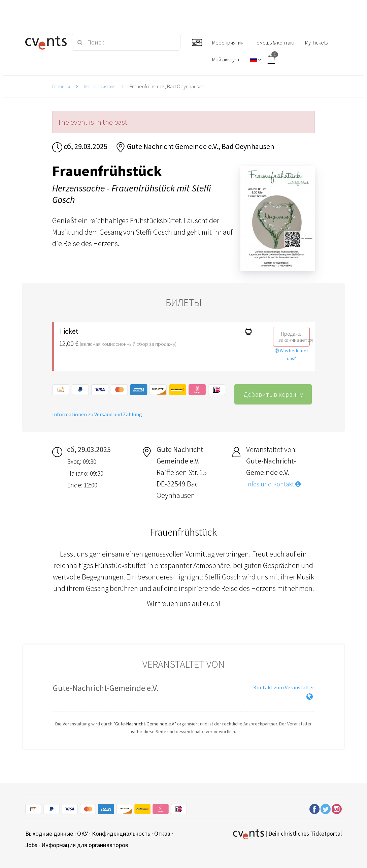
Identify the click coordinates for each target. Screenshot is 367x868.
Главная (61, 86)
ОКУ (82, 833)
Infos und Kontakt (273, 484)
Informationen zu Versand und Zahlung (97, 414)
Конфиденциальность (121, 833)
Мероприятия (100, 86)
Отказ (162, 833)
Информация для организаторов (85, 845)
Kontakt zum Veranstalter (284, 687)
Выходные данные (49, 833)
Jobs (31, 845)
